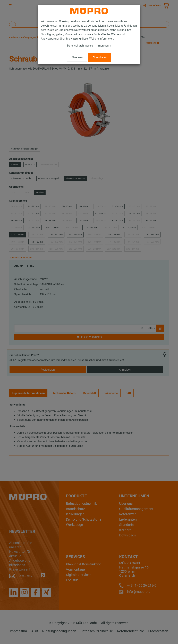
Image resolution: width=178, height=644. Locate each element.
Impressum (104, 46)
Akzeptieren (100, 57)
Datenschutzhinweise (80, 46)
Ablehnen (77, 57)
